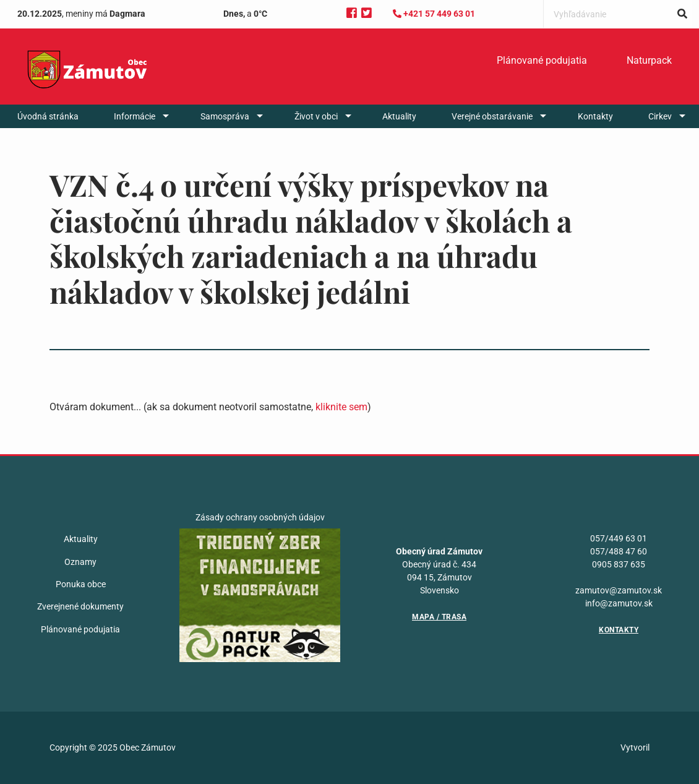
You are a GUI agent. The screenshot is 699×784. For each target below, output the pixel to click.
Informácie (135, 116)
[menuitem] (542, 61)
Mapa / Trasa (439, 617)
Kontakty (595, 116)
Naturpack (649, 60)
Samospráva (225, 116)
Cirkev (660, 116)
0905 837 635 (619, 564)
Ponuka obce (81, 584)
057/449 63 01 (619, 538)
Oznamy (80, 562)
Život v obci (316, 116)
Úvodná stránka (48, 116)
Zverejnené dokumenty (80, 606)
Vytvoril (635, 747)
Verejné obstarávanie (492, 116)
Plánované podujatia (542, 60)
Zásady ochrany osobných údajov (260, 517)
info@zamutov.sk (619, 603)
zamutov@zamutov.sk (619, 590)
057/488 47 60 (619, 551)
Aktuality (399, 116)
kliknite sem (341, 407)
